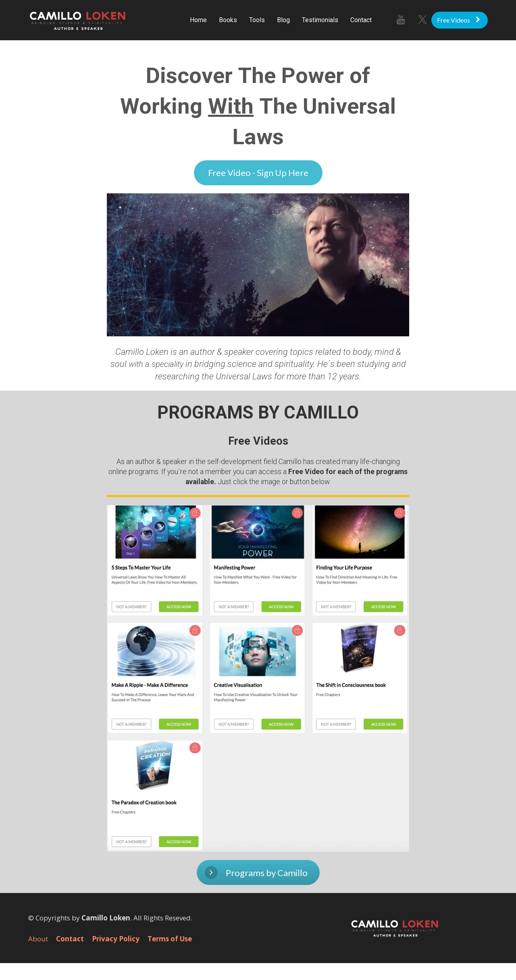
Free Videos (459, 20)
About (38, 939)
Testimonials (320, 20)
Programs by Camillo (256, 872)
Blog (283, 20)
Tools (257, 20)
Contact (361, 20)
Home (198, 20)
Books (228, 20)
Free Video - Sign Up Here (258, 173)
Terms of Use (170, 939)
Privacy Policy (116, 939)
